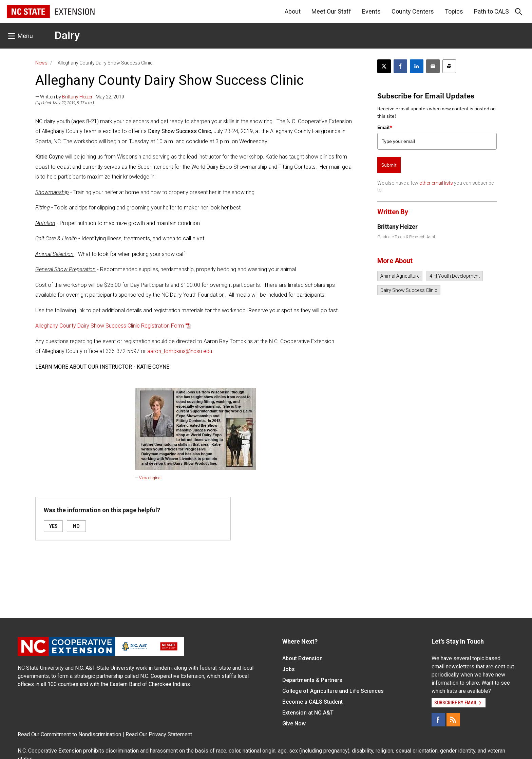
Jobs (289, 669)
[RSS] (453, 720)
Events (371, 11)
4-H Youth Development (455, 276)
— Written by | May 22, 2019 (80, 97)
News (41, 63)
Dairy (67, 35)
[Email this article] (433, 66)
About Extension (302, 658)
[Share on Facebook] (400, 66)
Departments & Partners (312, 680)
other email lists (436, 183)
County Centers (413, 11)
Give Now (294, 724)
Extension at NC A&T (308, 713)
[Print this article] (449, 66)
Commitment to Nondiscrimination (81, 734)
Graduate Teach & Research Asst (406, 237)
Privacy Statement (170, 734)
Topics (454, 11)
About (293, 11)
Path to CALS (491, 11)
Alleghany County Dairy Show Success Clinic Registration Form (110, 326)
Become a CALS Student (312, 702)
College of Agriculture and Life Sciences (333, 691)
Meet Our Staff (331, 11)
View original (150, 478)
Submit (389, 165)
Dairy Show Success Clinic (409, 290)
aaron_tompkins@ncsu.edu (180, 351)
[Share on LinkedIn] (417, 66)
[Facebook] (438, 720)
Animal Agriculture (400, 276)
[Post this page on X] (384, 66)
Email (385, 127)
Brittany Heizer (77, 97)
